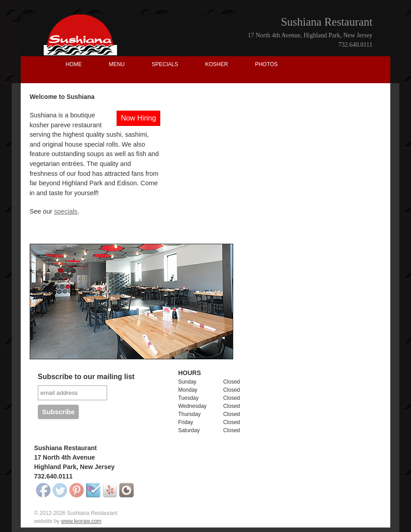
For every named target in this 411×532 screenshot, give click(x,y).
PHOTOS (266, 64)
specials (66, 211)
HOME (74, 64)
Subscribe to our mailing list (86, 377)
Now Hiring (138, 118)
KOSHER (217, 64)
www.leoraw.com (81, 521)
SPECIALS (165, 64)
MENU (117, 64)
